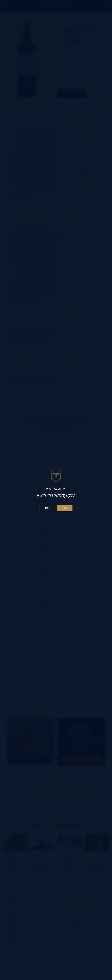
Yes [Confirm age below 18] (65, 508)
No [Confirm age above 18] (47, 508)
